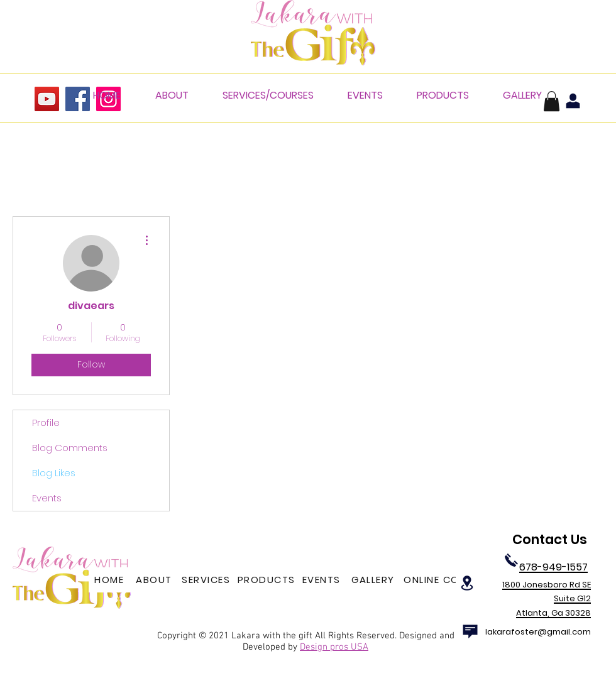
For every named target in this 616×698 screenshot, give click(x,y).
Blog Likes (54, 473)
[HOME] (110, 580)
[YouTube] (47, 99)
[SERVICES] (207, 580)
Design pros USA (334, 647)
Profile (46, 423)
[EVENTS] (322, 580)
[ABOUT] (155, 580)
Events (47, 498)
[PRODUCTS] (267, 580)
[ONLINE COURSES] (449, 580)
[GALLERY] (374, 580)
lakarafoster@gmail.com (538, 632)
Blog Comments (70, 448)
